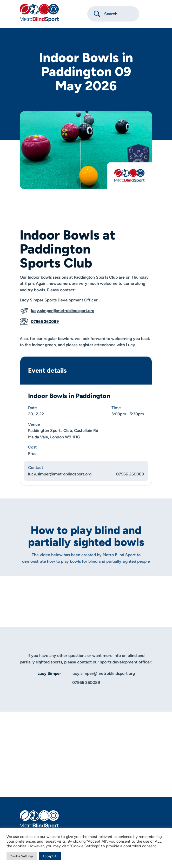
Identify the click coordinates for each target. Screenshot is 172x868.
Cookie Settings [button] (22, 856)
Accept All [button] (50, 856)
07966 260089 (39, 322)
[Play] (86, 594)
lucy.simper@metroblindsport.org (57, 311)
